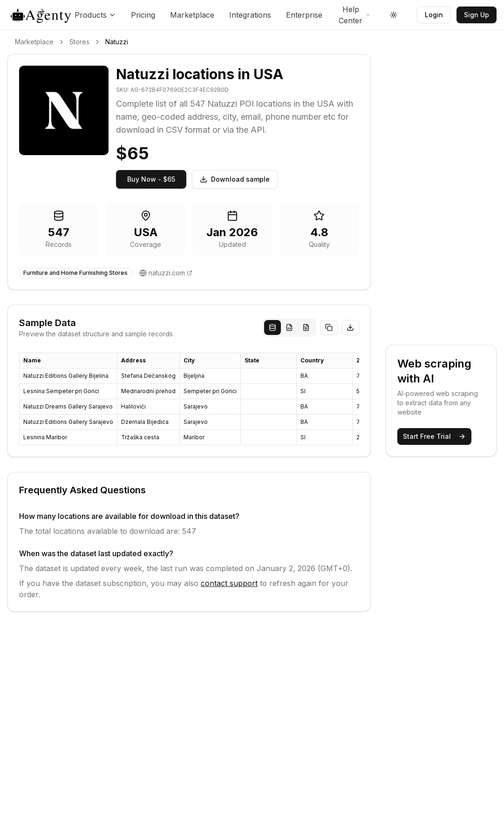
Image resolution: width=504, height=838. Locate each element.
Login (434, 15)
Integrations (250, 15)
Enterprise (304, 15)
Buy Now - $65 (151, 179)
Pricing (143, 15)
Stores (79, 42)
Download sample (235, 179)
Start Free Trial (434, 436)
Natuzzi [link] (117, 42)
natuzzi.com (167, 273)
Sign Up (477, 15)
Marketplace (192, 15)
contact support (229, 583)
